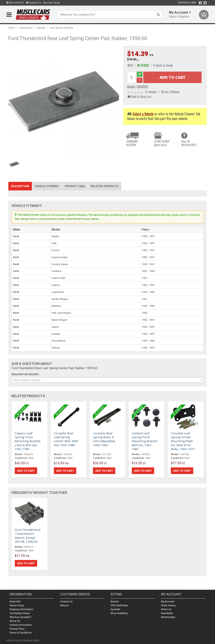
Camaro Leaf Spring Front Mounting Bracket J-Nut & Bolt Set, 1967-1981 (28, 441)
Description (20, 186)
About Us (15, 621)
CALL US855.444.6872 (189, 143)
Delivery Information (21, 625)
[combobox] (107, 380)
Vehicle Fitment (47, 186)
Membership (168, 617)
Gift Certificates (119, 605)
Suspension (26, 28)
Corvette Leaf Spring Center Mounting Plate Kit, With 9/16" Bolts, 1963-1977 (183, 441)
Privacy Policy (17, 629)
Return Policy (17, 605)
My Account (168, 602)
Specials (115, 609)
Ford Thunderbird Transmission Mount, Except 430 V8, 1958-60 (28, 536)
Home (12, 28)
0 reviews (151, 92)
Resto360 (15, 602)
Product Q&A (75, 186)
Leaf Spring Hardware (62, 28)
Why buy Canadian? (21, 617)
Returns (64, 605)
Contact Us (34, 3)
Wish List (166, 609)
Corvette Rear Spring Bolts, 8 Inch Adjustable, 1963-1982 (104, 439)
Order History (168, 605)
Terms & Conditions (21, 633)
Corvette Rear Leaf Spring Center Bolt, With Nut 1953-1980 (66, 439)
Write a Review (170, 92)
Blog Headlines (119, 613)
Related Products (105, 186)
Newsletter (167, 613)
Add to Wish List (139, 97)
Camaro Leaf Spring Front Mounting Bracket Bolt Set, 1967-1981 (145, 441)
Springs (41, 28)
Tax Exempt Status (20, 613)
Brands (115, 602)
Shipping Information (21, 609)
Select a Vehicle (143, 114)
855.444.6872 (15, 3)
